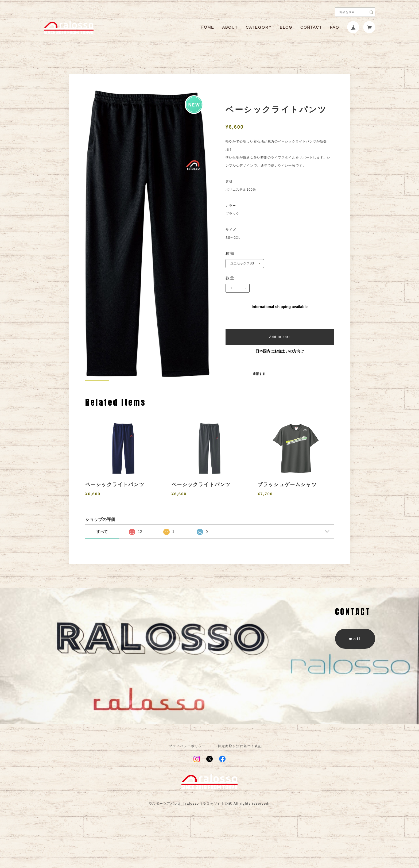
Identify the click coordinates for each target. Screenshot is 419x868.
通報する (259, 374)
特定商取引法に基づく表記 (240, 770)
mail (355, 663)
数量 (230, 278)
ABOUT (230, 27)
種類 (230, 253)
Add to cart (280, 337)
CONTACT (311, 27)
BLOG (286, 27)
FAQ (335, 27)
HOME (207, 27)
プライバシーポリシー (187, 770)
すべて (102, 556)
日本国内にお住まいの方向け (280, 351)
